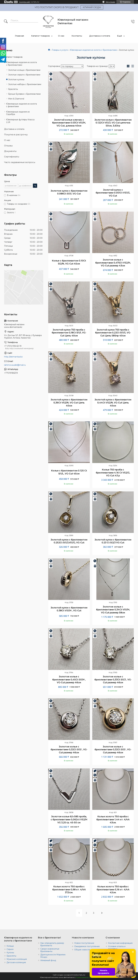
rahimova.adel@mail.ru (15, 365)
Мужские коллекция (17, 959)
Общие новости (82, 950)
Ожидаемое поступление (87, 946)
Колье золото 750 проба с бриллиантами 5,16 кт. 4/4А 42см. (113, 890)
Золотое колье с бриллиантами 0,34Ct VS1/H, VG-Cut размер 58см (113, 610)
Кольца (10, 946)
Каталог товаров (40, 36)
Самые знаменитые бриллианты (50, 950)
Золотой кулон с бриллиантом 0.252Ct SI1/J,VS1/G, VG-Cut (69, 541)
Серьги (10, 949)
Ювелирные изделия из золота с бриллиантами (93, 50)
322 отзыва (110, 2)
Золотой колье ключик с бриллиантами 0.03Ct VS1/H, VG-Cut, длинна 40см (69, 123)
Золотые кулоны (16, 80)
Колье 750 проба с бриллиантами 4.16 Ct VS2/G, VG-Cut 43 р (113, 473)
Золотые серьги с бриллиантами (24, 75)
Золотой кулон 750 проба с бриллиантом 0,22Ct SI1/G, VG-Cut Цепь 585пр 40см (113, 333)
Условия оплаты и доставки (117, 948)
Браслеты (13, 89)
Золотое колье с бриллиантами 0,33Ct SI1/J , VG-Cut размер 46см (113, 680)
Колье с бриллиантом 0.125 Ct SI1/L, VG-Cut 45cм (69, 472)
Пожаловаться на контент (87, 977)
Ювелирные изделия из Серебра (18, 113)
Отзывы (8, 146)
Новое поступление (84, 943)
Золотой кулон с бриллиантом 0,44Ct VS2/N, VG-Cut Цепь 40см (113, 403)
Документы (10, 151)
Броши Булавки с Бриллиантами (24, 94)
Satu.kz (82, 975)
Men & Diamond (16, 99)
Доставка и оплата (100, 36)
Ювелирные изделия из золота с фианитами (21, 105)
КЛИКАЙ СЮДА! (92, 7)
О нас (61, 36)
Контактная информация (120, 943)
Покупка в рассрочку (16, 134)
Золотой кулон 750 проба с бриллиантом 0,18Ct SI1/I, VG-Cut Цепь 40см (69, 333)
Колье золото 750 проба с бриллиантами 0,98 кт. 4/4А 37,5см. (69, 890)
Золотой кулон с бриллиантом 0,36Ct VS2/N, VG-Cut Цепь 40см (69, 403)
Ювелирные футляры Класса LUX (20, 121)
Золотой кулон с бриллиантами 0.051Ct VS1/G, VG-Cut (113, 193)
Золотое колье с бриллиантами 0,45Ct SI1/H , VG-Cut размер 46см (69, 680)
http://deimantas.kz (13, 357)
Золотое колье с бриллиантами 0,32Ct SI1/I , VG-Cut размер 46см (69, 750)
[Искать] (6, 22)
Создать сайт (25, 2)
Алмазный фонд (48, 960)
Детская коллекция (16, 962)
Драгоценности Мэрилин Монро (53, 956)
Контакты (77, 36)
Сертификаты (12, 157)
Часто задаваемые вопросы (20, 162)
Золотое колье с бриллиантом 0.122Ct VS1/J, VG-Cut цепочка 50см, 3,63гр (113, 123)
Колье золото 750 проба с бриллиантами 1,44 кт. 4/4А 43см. (113, 819)
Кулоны (10, 953)
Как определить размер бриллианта (52, 944)
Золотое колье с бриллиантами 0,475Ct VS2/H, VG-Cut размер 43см (113, 263)
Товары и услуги (60, 50)
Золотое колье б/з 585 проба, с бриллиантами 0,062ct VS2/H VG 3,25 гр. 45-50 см (69, 819)
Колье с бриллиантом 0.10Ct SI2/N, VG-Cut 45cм (69, 262)
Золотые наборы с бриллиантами (25, 84)
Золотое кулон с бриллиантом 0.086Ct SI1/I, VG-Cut (69, 192)
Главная (19, 36)
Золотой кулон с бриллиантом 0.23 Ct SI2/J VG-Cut (113, 541)
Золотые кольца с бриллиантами (24, 70)
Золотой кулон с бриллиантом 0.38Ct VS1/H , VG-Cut (69, 609)
